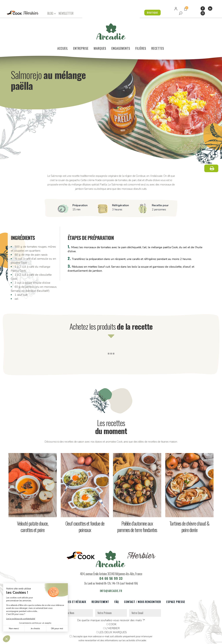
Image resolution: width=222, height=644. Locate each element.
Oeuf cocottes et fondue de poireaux (85, 508)
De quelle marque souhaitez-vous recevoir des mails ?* (111, 602)
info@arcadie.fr (111, 572)
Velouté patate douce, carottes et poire (33, 508)
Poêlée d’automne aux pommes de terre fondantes (137, 508)
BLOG (50, 13)
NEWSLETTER (66, 13)
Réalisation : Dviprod (114, 640)
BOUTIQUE (151, 12)
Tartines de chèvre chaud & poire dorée (189, 508)
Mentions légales (91, 640)
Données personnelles (68, 640)
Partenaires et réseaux (71, 583)
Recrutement (100, 583)
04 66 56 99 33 (111, 560)
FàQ (117, 583)
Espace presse (176, 583)
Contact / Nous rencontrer (143, 583)
